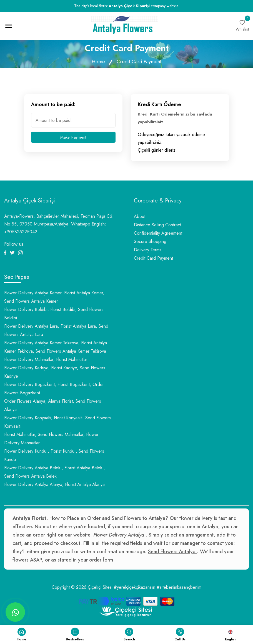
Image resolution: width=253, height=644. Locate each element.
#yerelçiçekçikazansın (135, 587)
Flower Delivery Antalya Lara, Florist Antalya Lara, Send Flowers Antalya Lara (56, 330)
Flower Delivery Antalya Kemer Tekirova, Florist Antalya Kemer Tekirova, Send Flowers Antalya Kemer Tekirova (56, 347)
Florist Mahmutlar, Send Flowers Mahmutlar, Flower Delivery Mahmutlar (51, 439)
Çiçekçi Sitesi (100, 587)
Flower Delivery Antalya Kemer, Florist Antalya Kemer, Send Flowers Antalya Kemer (54, 297)
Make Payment (73, 137)
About (140, 216)
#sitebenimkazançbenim (179, 587)
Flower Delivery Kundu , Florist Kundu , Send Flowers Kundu (54, 455)
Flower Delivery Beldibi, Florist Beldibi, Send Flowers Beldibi (54, 314)
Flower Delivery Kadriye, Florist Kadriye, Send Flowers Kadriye (55, 372)
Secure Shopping (150, 241)
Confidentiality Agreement (158, 233)
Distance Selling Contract (157, 225)
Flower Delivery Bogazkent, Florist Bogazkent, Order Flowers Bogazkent (54, 389)
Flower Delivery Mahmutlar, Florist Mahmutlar (46, 359)
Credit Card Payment (153, 258)
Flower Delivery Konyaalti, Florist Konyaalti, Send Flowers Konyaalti (57, 422)
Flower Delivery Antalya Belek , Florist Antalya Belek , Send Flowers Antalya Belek (55, 472)
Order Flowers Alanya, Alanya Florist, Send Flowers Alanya (53, 405)
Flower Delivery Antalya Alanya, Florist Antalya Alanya (54, 484)
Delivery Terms (148, 250)
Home (98, 62)
